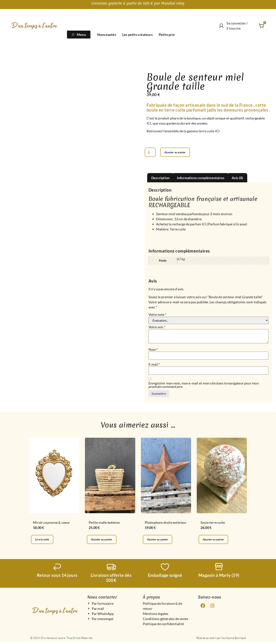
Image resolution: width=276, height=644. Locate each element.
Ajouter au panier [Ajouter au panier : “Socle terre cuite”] (216, 541)
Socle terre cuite (213, 524)
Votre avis (157, 327)
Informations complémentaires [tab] (201, 178)
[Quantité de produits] (151, 153)
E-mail (154, 365)
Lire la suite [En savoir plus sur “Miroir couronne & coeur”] (44, 541)
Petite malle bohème (104, 524)
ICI (149, 123)
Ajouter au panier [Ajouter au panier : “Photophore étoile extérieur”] (160, 541)
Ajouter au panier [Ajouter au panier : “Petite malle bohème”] (104, 541)
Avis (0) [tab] (237, 178)
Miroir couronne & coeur (51, 524)
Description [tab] (160, 178)
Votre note (157, 315)
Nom (153, 350)
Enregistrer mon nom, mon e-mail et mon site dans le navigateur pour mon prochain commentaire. (204, 385)
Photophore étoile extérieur (166, 524)
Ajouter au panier (179, 153)
